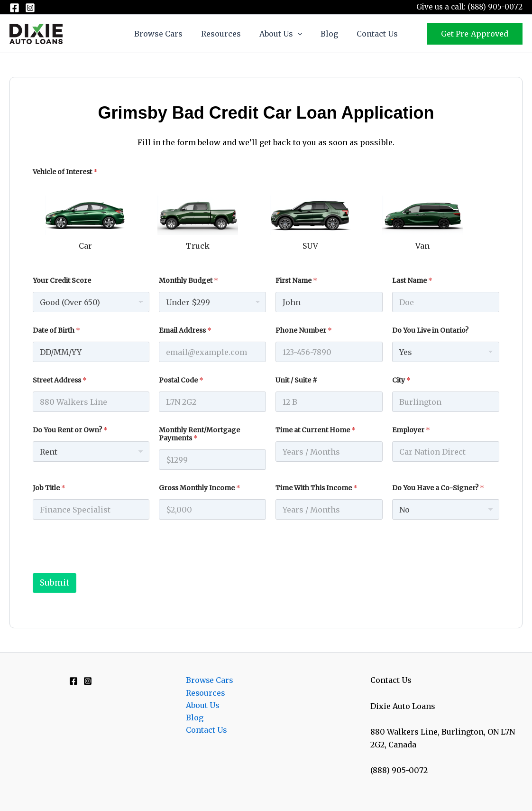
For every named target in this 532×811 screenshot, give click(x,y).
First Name (296, 281)
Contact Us (371, 34)
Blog (326, 34)
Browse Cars (165, 34)
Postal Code (181, 380)
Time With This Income (316, 488)
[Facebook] (14, 8)
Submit (55, 583)
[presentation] (105, 567)
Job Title (49, 488)
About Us (281, 34)
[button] (298, 34)
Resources (224, 34)
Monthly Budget (188, 281)
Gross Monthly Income (200, 488)
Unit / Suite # (296, 380)
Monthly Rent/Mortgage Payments (199, 434)
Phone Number (304, 331)
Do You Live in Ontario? (430, 331)
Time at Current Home (316, 430)
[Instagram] (30, 8)
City (401, 380)
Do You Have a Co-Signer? (438, 488)
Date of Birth (56, 331)
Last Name (412, 281)
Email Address (185, 331)
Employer (411, 430)
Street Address (60, 380)
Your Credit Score (62, 281)
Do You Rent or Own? (70, 430)
